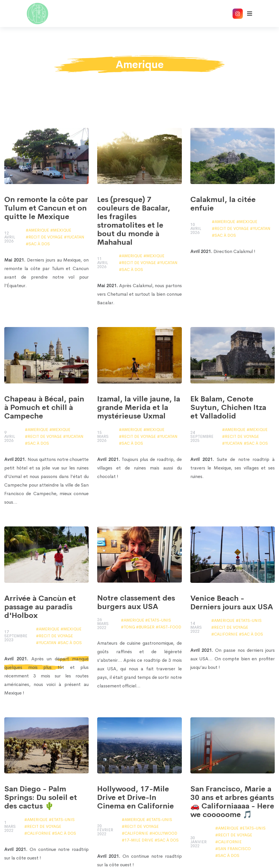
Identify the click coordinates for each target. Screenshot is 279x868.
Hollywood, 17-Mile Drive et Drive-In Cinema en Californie (136, 798)
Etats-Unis (159, 620)
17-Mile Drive (139, 840)
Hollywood (165, 833)
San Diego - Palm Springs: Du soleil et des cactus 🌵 (41, 798)
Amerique (39, 230)
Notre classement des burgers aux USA (136, 603)
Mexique (62, 230)
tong (129, 627)
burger (147, 627)
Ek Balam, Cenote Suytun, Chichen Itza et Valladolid (228, 408)
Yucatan (76, 237)
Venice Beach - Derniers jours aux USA (232, 603)
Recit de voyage (46, 237)
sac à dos (39, 244)
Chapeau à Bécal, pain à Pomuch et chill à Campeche (44, 408)
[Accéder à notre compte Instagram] (238, 14)
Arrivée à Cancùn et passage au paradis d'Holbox (40, 607)
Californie (226, 634)
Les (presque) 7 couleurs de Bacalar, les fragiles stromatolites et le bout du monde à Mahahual (134, 221)
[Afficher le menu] (250, 14)
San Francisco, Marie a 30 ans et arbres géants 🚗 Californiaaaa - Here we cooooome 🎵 (232, 802)
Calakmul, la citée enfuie (223, 204)
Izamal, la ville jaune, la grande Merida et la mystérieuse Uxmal (139, 408)
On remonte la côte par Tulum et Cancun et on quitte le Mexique (46, 208)
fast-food (170, 627)
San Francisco (234, 849)
